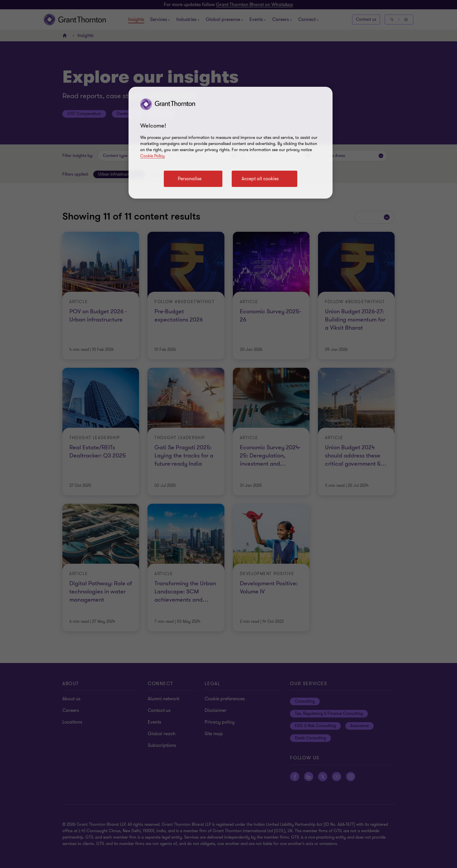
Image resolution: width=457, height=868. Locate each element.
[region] (231, 143)
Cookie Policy (152, 156)
